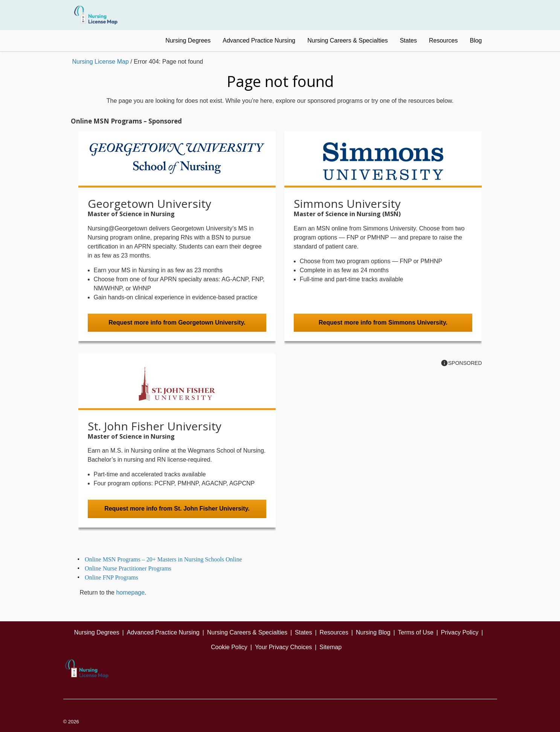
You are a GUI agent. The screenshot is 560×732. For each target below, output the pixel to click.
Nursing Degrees (188, 40)
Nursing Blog (373, 632)
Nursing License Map (101, 62)
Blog (476, 40)
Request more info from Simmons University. (383, 323)
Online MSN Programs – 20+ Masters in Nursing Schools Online (163, 559)
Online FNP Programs (111, 577)
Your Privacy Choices (283, 647)
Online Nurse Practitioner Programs (128, 568)
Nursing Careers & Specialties (347, 40)
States (408, 40)
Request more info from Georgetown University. (177, 323)
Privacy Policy (460, 632)
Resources (443, 40)
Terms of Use (416, 632)
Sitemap (330, 647)
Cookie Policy (229, 647)
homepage (130, 592)
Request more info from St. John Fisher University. (177, 509)
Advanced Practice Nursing (259, 40)
